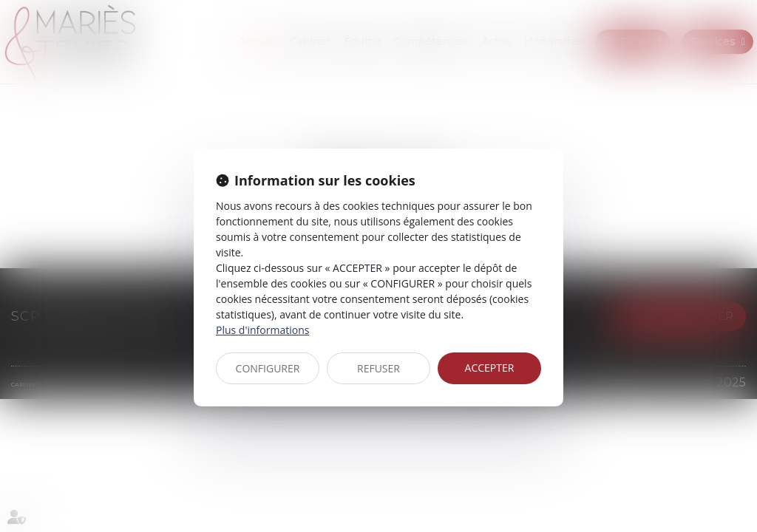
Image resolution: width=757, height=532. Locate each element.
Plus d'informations (262, 330)
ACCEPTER (490, 368)
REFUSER (378, 368)
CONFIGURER (268, 368)
